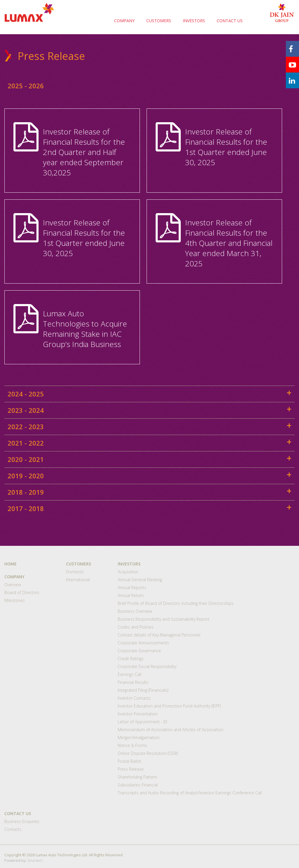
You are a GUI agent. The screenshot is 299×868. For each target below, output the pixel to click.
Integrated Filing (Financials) (143, 690)
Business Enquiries (22, 821)
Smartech (35, 861)
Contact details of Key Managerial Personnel (159, 635)
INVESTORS (194, 21)
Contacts (13, 829)
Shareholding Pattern (137, 777)
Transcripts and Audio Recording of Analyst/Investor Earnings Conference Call (190, 793)
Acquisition (128, 572)
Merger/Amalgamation (139, 737)
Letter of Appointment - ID (142, 722)
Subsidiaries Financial (138, 785)
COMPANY (124, 21)
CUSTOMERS (159, 21)
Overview (13, 585)
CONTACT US (230, 21)
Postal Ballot (129, 761)
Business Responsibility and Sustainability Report (164, 619)
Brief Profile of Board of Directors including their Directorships (176, 603)
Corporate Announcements (143, 643)
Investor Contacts (134, 698)
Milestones (15, 600)
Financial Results (133, 682)
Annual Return (131, 595)
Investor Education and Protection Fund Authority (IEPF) (169, 706)
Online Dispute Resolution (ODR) (148, 753)
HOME (11, 564)
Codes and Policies (136, 627)
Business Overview (135, 611)
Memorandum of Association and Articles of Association (171, 730)
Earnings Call (129, 674)
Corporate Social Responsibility (147, 666)
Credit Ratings (131, 659)
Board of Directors (22, 592)
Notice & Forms (132, 745)
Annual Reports (132, 587)
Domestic (75, 572)
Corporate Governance (139, 651)
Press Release (131, 769)
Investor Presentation (138, 714)
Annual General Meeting (140, 580)
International (78, 580)
